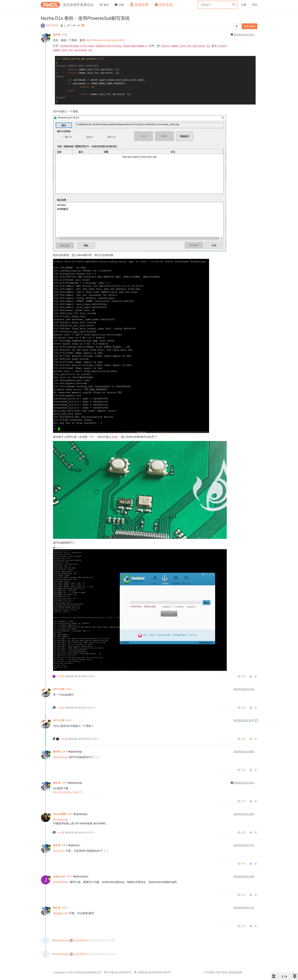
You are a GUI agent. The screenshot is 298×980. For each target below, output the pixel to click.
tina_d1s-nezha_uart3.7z (68, 792)
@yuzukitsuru (61, 882)
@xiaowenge (75, 752)
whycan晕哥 (63, 814)
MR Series (52, 25)
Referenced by (61, 940)
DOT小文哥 (62, 689)
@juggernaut (61, 913)
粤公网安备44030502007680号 (152, 972)
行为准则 (209, 972)
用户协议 (222, 972)
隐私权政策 (236, 972)
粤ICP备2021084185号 (118, 972)
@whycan (74, 845)
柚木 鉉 (60, 35)
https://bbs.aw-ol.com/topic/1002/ (105, 40)
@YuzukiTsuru (81, 877)
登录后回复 (250, 26)
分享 (242, 676)
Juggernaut (63, 876)
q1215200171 (80, 940)
